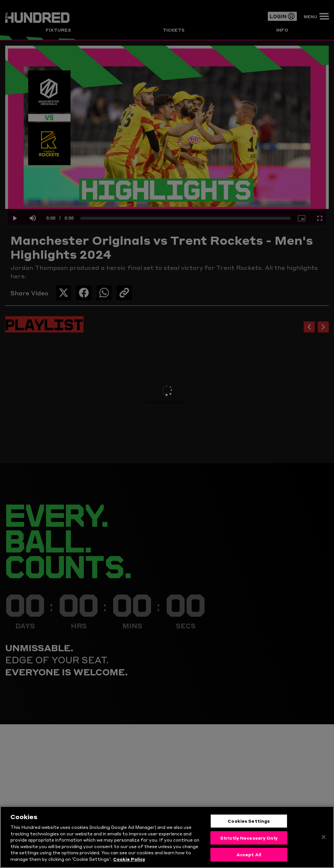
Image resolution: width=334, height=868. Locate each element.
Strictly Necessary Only (249, 838)
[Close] (324, 837)
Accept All (249, 854)
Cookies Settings (249, 821)
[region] (167, 837)
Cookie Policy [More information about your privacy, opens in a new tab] (129, 859)
